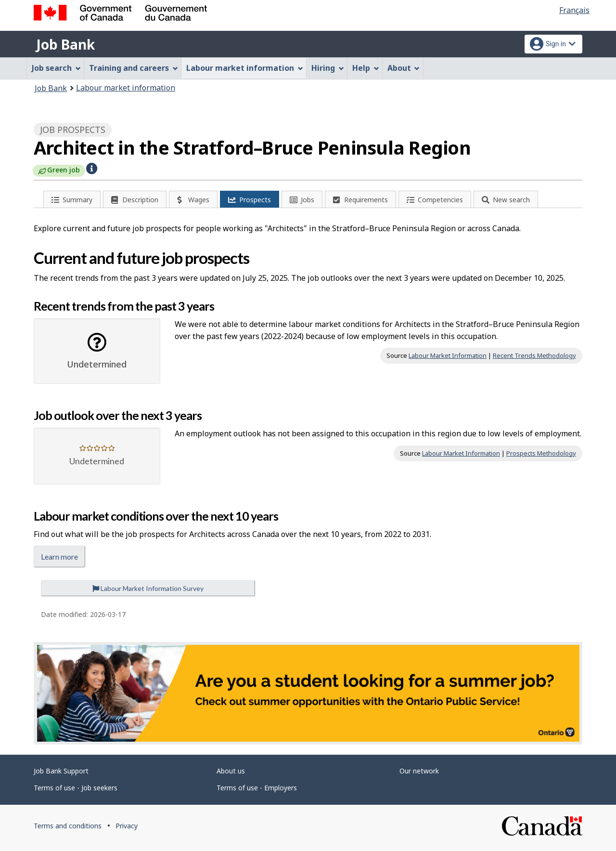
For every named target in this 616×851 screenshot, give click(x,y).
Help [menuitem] (366, 68)
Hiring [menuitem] (328, 68)
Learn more (59, 556)
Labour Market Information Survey (148, 588)
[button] (92, 168)
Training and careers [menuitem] (134, 68)
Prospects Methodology (541, 453)
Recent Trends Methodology (534, 355)
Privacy (127, 826)
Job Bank (65, 44)
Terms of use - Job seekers (76, 788)
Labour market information (126, 88)
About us (231, 771)
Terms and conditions (68, 826)
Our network (419, 771)
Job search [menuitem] (56, 68)
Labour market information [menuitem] (245, 68)
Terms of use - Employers (257, 788)
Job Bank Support (61, 771)
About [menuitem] (404, 68)
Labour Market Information (448, 355)
